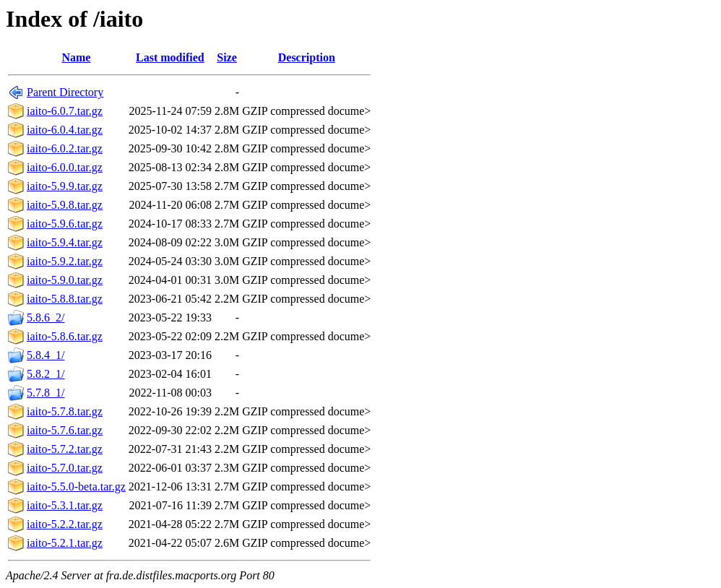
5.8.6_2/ (46, 317)
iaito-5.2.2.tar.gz (65, 524)
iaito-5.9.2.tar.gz (65, 261)
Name (76, 57)
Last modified (170, 57)
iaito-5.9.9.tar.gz (65, 186)
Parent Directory (65, 92)
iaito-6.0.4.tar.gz (65, 130)
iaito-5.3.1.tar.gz (65, 505)
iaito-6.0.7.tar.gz (65, 111)
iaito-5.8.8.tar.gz (65, 299)
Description (307, 57)
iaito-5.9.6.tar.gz (65, 224)
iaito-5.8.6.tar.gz (65, 336)
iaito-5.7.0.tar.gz (65, 468)
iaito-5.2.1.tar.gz (65, 543)
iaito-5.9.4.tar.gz (65, 242)
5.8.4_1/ (46, 355)
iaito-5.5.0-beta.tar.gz (76, 487)
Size (227, 57)
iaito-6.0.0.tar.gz (65, 167)
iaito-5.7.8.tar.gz (65, 411)
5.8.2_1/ (46, 374)
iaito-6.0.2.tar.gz (65, 148)
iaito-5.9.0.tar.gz (65, 280)
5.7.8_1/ (46, 393)
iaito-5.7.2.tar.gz (65, 449)
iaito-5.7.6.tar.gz (65, 430)
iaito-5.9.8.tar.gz (65, 205)
